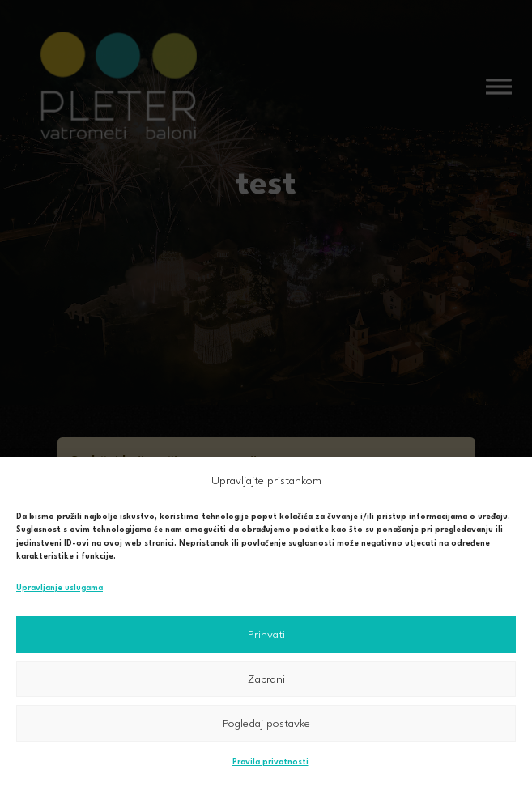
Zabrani (266, 679)
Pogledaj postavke (266, 724)
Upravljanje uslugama (60, 588)
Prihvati (266, 635)
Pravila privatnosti (270, 762)
